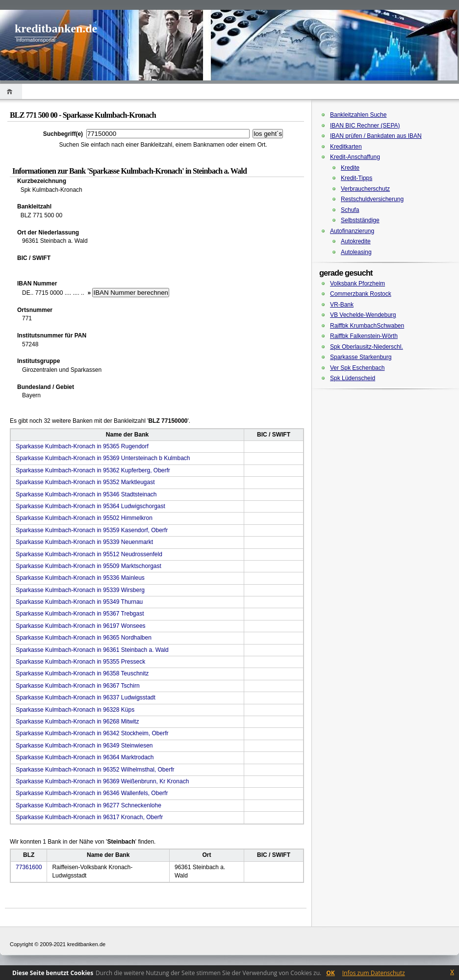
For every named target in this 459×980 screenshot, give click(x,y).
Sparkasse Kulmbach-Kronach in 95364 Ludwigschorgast (90, 506)
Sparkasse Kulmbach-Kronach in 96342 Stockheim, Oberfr (92, 733)
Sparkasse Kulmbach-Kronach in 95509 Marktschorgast (89, 566)
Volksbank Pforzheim (357, 284)
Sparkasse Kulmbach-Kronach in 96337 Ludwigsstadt (86, 697)
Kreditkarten (346, 147)
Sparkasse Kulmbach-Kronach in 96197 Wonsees (81, 626)
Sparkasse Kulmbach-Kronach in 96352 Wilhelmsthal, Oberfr (95, 770)
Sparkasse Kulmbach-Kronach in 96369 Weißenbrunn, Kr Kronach (102, 781)
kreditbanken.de (56, 28)
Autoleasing (356, 252)
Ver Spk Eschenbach (357, 368)
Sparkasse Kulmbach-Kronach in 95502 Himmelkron (84, 518)
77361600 (29, 867)
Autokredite (356, 241)
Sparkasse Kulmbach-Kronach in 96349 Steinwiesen (84, 746)
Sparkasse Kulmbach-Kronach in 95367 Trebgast (80, 614)
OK (331, 973)
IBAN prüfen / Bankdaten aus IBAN (376, 136)
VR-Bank (342, 305)
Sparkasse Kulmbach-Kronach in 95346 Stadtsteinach (86, 494)
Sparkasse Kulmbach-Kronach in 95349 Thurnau (79, 602)
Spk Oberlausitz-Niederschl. (367, 347)
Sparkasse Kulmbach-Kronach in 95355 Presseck (80, 662)
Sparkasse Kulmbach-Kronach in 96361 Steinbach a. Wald (92, 650)
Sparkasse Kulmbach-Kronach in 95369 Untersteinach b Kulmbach (103, 458)
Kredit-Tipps (357, 178)
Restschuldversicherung (372, 199)
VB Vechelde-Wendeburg (363, 315)
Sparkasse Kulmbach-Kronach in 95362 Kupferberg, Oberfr (93, 470)
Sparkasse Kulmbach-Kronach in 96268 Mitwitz (77, 722)
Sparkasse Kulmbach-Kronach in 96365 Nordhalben (84, 638)
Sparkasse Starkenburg (361, 357)
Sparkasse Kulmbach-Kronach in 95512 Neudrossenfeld (89, 554)
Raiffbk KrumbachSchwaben (367, 326)
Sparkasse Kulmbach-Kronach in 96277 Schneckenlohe (89, 805)
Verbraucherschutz (365, 189)
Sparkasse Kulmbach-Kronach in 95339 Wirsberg (80, 590)
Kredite (350, 168)
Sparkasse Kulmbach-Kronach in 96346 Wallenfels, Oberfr (92, 793)
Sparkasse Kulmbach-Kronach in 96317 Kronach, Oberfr (89, 817)
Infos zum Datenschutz (374, 973)
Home (11, 91)
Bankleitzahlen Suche (358, 115)
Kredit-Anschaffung (355, 157)
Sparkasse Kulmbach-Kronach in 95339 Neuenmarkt (84, 542)
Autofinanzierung (352, 231)
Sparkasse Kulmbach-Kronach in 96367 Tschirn (78, 686)
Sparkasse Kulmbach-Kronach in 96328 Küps (75, 710)
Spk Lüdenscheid (353, 378)
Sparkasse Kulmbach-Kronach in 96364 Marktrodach (85, 757)
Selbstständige (360, 220)
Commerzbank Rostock (361, 294)
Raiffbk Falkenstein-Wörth (364, 336)
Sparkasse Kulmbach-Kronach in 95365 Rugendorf (82, 446)
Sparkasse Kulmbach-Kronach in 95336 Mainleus (80, 578)
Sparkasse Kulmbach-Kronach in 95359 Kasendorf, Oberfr (92, 530)
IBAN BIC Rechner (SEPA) (365, 126)
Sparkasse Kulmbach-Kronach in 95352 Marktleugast (85, 482)
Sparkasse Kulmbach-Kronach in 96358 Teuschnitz (82, 673)
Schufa (350, 210)
